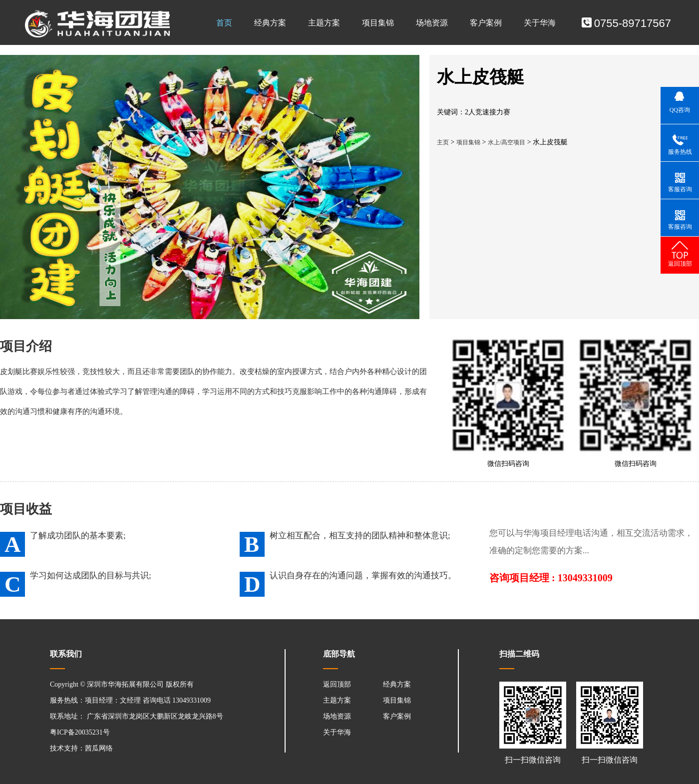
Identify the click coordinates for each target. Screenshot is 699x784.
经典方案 (270, 23)
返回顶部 (337, 684)
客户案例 (486, 23)
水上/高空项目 (507, 142)
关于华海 (540, 23)
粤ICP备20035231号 (80, 732)
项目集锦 (378, 23)
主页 (443, 142)
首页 (224, 23)
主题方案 (324, 23)
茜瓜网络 (99, 748)
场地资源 (432, 23)
